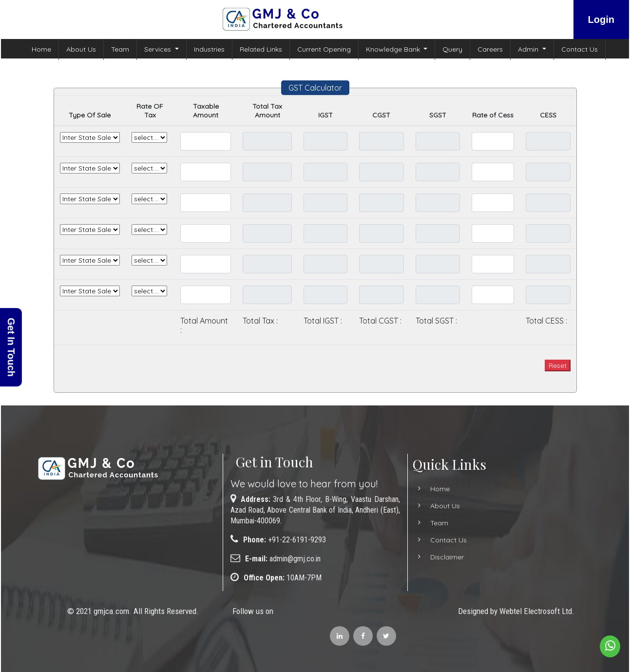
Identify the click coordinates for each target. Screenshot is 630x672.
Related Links (261, 49)
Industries (209, 49)
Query (452, 49)
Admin (529, 49)
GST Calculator (315, 88)
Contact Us (580, 49)
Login (601, 19)
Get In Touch (11, 347)
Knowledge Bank (394, 49)
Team (120, 49)
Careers (490, 49)
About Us (81, 49)
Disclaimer (435, 557)
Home (41, 49)
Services (159, 49)
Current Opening (324, 49)
